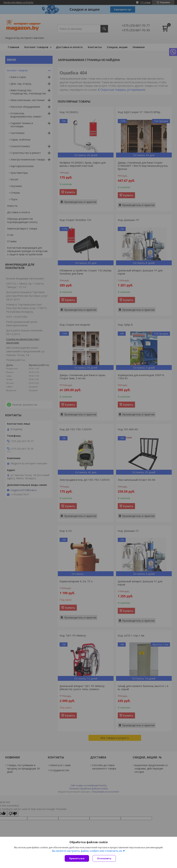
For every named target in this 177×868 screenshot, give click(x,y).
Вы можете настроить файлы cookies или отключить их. (87, 851)
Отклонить (104, 858)
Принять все (77, 858)
